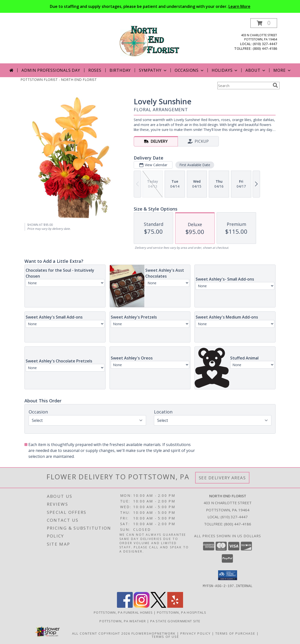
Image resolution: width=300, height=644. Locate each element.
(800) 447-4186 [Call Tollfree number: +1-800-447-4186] (238, 524)
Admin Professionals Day (51, 70)
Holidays (225, 70)
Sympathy (153, 70)
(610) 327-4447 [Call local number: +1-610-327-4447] (265, 44)
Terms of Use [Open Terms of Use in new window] (165, 636)
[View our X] (158, 606)
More (282, 70)
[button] (264, 23)
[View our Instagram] (142, 606)
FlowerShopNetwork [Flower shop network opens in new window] (154, 633)
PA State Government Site (175, 621)
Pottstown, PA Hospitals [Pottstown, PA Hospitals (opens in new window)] (182, 612)
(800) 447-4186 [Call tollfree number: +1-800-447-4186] (265, 48)
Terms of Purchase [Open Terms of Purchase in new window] (235, 633)
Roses (95, 70)
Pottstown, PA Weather (123, 621)
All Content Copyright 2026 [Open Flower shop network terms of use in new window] (101, 633)
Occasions (190, 70)
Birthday (120, 70)
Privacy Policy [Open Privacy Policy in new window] (196, 633)
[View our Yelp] (175, 606)
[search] (275, 85)
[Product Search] (244, 86)
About (256, 70)
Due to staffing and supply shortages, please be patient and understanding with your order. (150, 6)
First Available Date (195, 165)
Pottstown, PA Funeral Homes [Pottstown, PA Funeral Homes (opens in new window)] (123, 612)
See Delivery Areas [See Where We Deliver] (222, 478)
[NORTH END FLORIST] (150, 41)
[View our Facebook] (125, 606)
